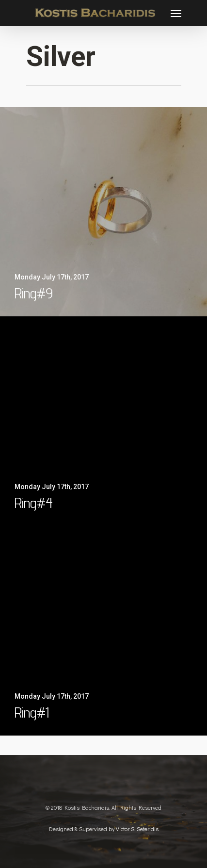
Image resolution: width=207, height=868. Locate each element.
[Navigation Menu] (176, 13)
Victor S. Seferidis (137, 829)
